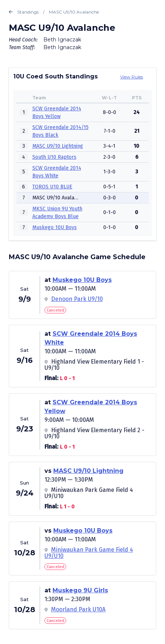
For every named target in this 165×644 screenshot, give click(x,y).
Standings (24, 12)
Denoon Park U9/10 (77, 299)
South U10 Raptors (54, 157)
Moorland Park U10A (78, 609)
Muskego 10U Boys (55, 227)
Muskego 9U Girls (80, 590)
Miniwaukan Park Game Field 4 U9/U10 (89, 553)
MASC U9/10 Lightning (58, 146)
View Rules (132, 77)
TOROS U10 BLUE (52, 187)
